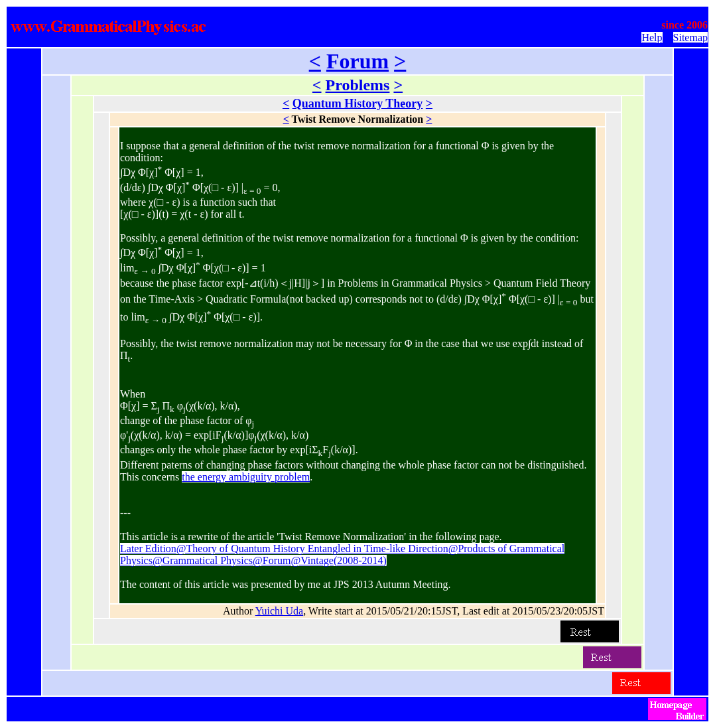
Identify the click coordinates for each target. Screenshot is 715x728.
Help (652, 37)
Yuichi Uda (279, 611)
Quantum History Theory (358, 104)
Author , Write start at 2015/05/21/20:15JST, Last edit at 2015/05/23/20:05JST (414, 611)
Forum (357, 61)
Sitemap (690, 37)
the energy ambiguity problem (246, 477)
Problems (358, 85)
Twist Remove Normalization (357, 119)
